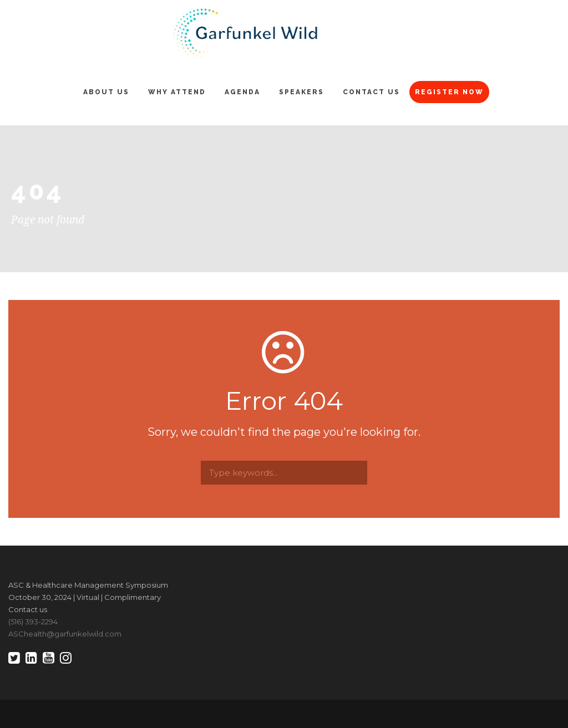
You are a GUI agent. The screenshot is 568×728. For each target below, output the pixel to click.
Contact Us (371, 92)
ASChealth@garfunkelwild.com (65, 634)
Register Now (449, 92)
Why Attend (177, 92)
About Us (106, 92)
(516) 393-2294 (33, 622)
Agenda (242, 92)
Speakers (301, 92)
